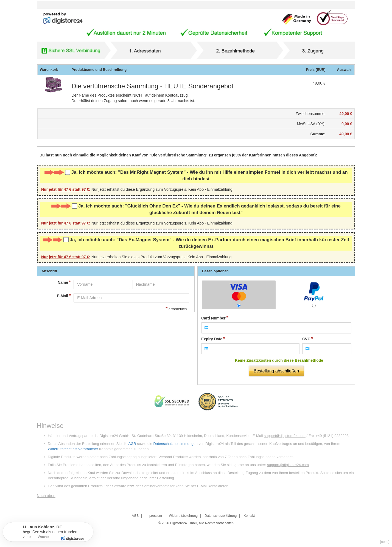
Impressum (154, 516)
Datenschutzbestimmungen (175, 444)
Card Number (213, 318)
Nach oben (46, 496)
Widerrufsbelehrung (183, 516)
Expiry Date (212, 339)
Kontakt (249, 516)
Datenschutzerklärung (221, 516)
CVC (306, 339)
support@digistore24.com (285, 436)
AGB (132, 444)
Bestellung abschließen (276, 371)
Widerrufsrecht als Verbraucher (73, 449)
